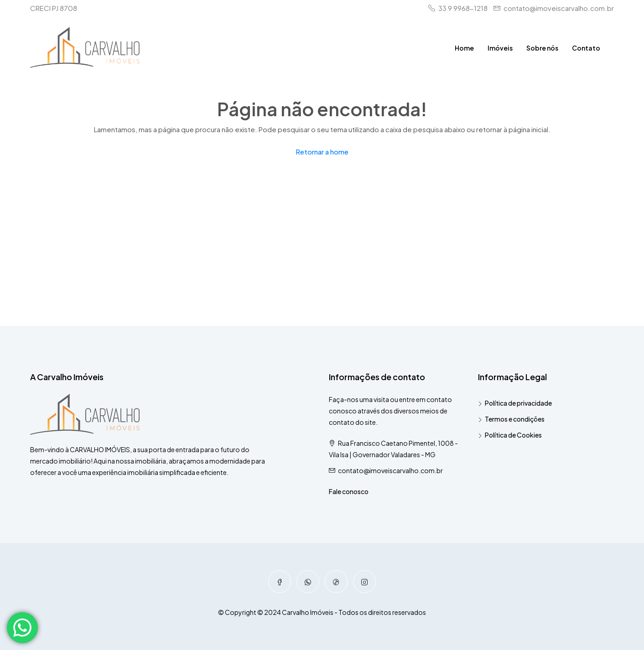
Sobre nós (542, 48)
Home (464, 48)
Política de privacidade (518, 403)
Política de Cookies (513, 435)
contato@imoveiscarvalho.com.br (390, 470)
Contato (586, 48)
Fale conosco (349, 491)
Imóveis (500, 48)
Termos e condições (515, 419)
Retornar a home (322, 152)
